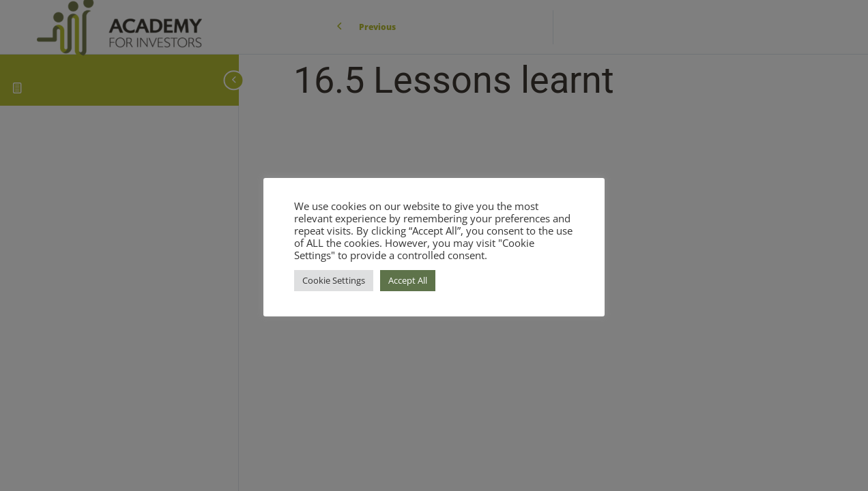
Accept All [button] (408, 280)
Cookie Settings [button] (334, 280)
